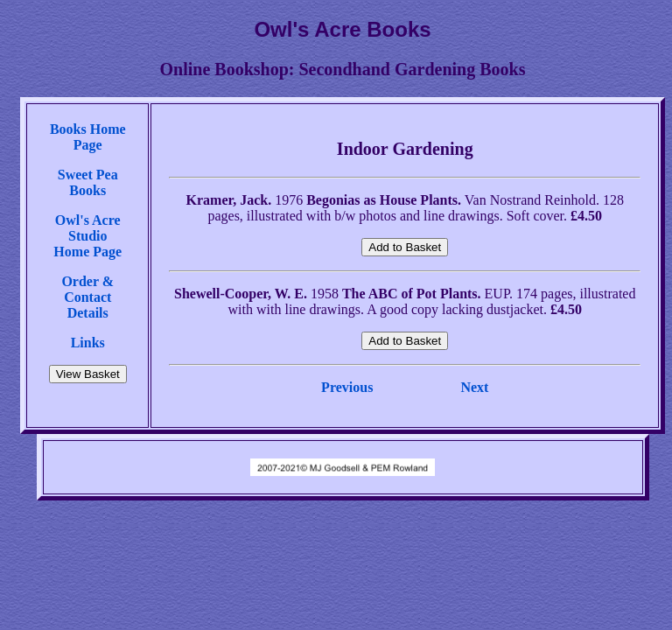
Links (88, 343)
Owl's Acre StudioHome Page (87, 236)
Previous (347, 387)
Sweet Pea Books (88, 182)
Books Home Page (88, 137)
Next (474, 387)
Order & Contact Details (87, 297)
